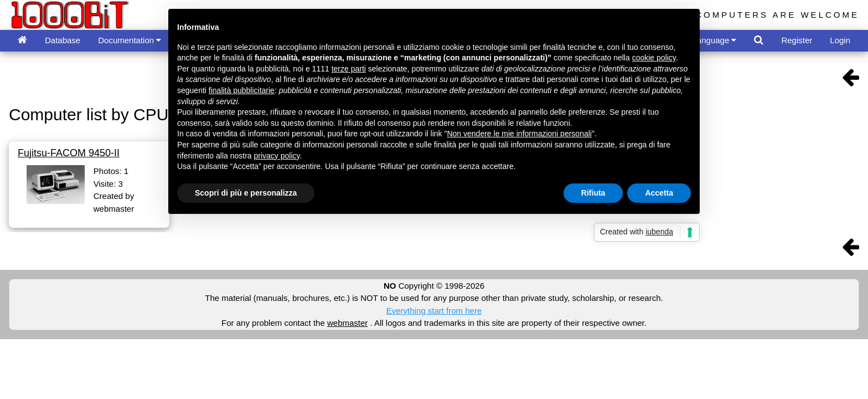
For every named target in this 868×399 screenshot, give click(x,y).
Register (797, 40)
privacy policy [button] (277, 156)
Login (840, 40)
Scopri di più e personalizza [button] (246, 193)
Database (63, 40)
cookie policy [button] (654, 58)
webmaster (347, 323)
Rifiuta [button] (593, 193)
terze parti (349, 69)
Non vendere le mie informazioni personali (519, 134)
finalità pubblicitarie (242, 90)
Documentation (130, 40)
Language (715, 40)
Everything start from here (434, 311)
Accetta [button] (659, 193)
